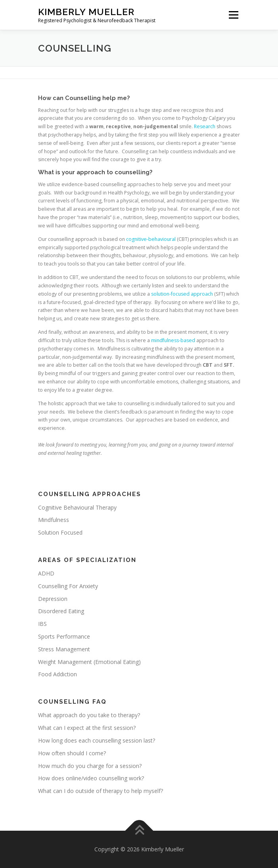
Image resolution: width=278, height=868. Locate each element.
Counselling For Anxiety (68, 586)
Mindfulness (54, 520)
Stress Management (64, 649)
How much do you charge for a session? (90, 766)
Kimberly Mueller (86, 12)
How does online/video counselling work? (91, 778)
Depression (53, 599)
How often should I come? (72, 753)
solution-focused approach (183, 294)
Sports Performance (64, 636)
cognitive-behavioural (151, 239)
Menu (233, 15)
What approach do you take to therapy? (89, 715)
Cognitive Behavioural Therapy (77, 507)
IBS (42, 624)
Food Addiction (58, 674)
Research (205, 126)
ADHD (46, 573)
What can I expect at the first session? (87, 728)
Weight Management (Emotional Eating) (89, 662)
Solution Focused (60, 532)
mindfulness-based (174, 340)
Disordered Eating (61, 611)
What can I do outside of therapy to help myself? (101, 791)
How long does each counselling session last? (97, 740)
